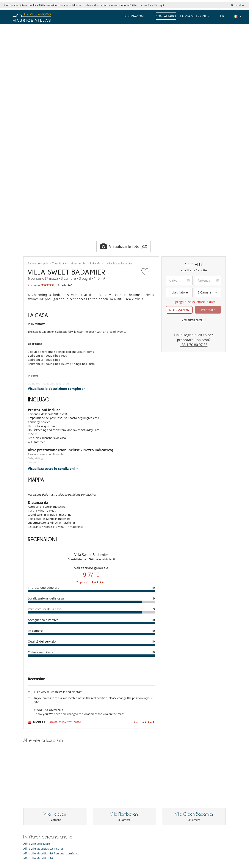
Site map (119, 865)
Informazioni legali (165, 865)
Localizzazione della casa (46, 489)
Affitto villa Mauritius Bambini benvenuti (94, 778)
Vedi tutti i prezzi (194, 211)
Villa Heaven (55, 678)
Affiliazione (138, 865)
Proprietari (100, 865)
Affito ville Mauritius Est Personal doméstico (51, 717)
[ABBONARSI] (61, 848)
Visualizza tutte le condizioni (53, 360)
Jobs (26, 779)
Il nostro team (32, 763)
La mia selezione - (196, 16)
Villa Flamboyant (124, 678)
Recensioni (30, 774)
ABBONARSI (110, 848)
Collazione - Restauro (43, 543)
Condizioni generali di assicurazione (46, 806)
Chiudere (238, 5)
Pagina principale (38, 155)
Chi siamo (30, 769)
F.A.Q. (27, 790)
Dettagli (159, 5)
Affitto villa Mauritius (89, 758)
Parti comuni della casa (45, 500)
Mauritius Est (78, 155)
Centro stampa (33, 785)
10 (153, 479)
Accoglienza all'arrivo (43, 511)
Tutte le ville (59, 155)
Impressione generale (44, 479)
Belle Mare (96, 155)
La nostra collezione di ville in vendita (42, 819)
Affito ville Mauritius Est (38, 722)
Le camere (35, 522)
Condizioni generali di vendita (42, 801)
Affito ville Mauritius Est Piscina (43, 712)
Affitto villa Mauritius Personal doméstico (95, 770)
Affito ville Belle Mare (37, 708)
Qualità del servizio (42, 533)
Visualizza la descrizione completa (57, 280)
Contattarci (166, 16)
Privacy (28, 796)
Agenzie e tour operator (38, 812)
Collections (30, 758)
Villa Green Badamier (194, 678)
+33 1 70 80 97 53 (194, 236)
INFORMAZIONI (179, 201)
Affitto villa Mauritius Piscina (93, 763)
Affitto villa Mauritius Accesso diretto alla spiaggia (94, 786)
